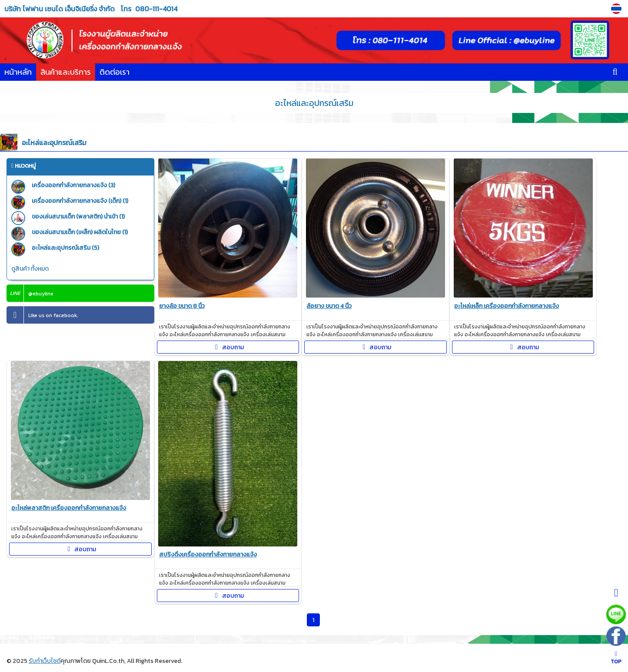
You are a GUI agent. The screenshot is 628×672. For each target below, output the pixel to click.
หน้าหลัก (18, 72)
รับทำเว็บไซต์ (45, 661)
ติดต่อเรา (115, 72)
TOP (616, 658)
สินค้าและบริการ (66, 72)
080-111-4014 (156, 9)
